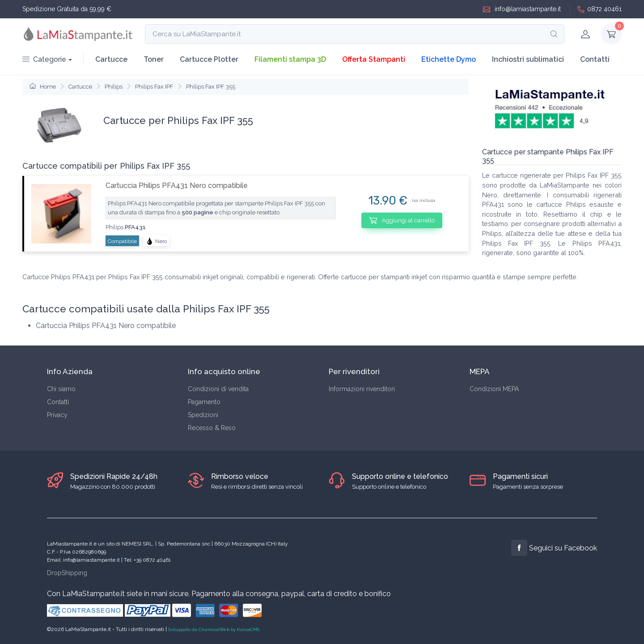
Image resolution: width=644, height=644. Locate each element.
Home (43, 87)
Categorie (44, 59)
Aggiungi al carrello (402, 220)
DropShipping (67, 573)
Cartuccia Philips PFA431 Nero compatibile (177, 186)
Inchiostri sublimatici (528, 59)
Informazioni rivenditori (362, 389)
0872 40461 (600, 9)
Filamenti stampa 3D (290, 59)
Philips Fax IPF (154, 87)
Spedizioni (203, 415)
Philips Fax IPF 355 (211, 87)
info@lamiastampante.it (522, 9)
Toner (154, 59)
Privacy (57, 415)
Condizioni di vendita (218, 389)
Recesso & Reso (212, 428)
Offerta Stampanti (374, 59)
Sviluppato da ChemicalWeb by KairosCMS (214, 629)
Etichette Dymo (449, 59)
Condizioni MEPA (494, 389)
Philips (114, 87)
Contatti (595, 59)
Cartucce (111, 59)
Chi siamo (61, 389)
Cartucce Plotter (209, 59)
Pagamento (204, 402)
